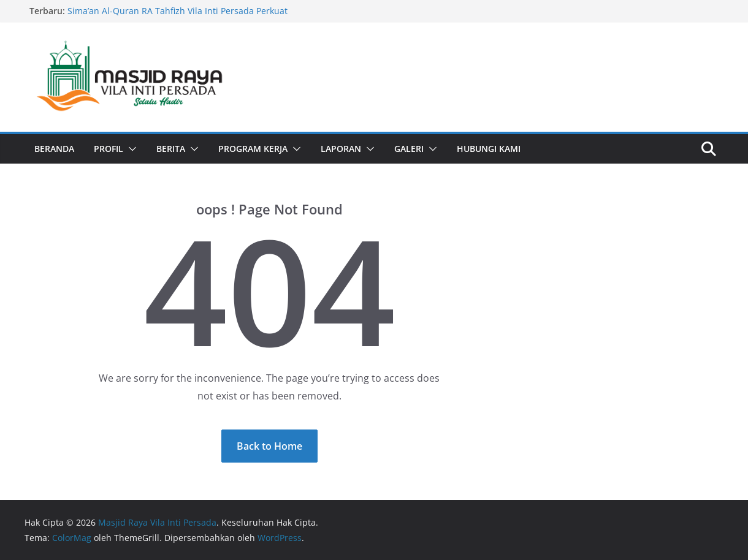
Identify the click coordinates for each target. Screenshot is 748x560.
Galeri (409, 149)
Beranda (54, 149)
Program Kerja (253, 149)
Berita (171, 149)
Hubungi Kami (489, 149)
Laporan (341, 149)
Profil (109, 149)
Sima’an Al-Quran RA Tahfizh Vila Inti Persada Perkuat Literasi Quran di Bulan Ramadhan (177, 17)
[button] (130, 149)
